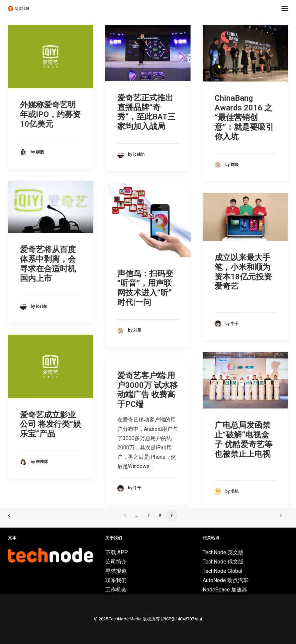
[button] (285, 9)
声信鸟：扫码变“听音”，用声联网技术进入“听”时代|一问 (145, 288)
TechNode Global (222, 571)
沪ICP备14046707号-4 (181, 619)
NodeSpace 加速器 (225, 590)
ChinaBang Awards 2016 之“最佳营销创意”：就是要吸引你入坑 (244, 117)
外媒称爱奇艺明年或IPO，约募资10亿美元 (50, 114)
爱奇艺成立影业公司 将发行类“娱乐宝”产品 (50, 424)
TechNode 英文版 (223, 552)
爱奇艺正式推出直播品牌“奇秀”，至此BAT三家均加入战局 (146, 112)
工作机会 (116, 590)
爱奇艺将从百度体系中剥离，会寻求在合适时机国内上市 (48, 264)
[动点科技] (19, 9)
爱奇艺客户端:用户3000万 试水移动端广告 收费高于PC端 (148, 390)
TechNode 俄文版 (223, 562)
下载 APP (117, 552)
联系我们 (116, 580)
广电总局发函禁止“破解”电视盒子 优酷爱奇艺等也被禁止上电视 (244, 439)
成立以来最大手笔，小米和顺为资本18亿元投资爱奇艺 (243, 272)
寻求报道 (116, 571)
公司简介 (116, 562)
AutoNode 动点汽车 (226, 580)
